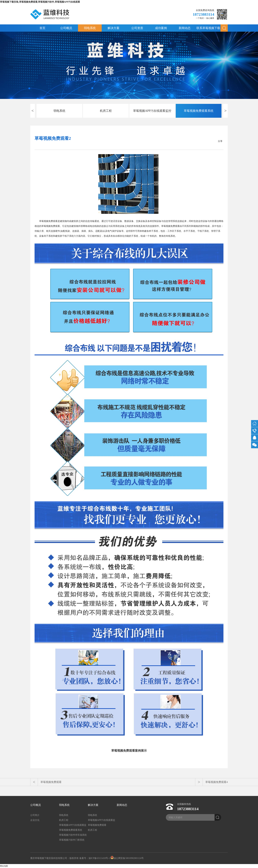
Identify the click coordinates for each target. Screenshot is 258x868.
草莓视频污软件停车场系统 (73, 835)
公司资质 (137, 28)
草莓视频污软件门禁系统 (72, 840)
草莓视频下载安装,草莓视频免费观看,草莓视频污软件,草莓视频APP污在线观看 (40, 2)
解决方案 (114, 28)
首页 (42, 28)
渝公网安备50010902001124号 (127, 858)
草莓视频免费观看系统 (199, 111)
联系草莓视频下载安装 (208, 29)
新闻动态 (185, 28)
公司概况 (66, 28)
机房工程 (106, 111)
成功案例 (161, 28)
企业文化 (35, 820)
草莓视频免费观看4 (217, 782)
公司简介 (35, 815)
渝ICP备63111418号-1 (99, 858)
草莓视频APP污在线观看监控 (152, 111)
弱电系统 (90, 28)
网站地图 (4, 866)
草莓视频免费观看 (51, 782)
